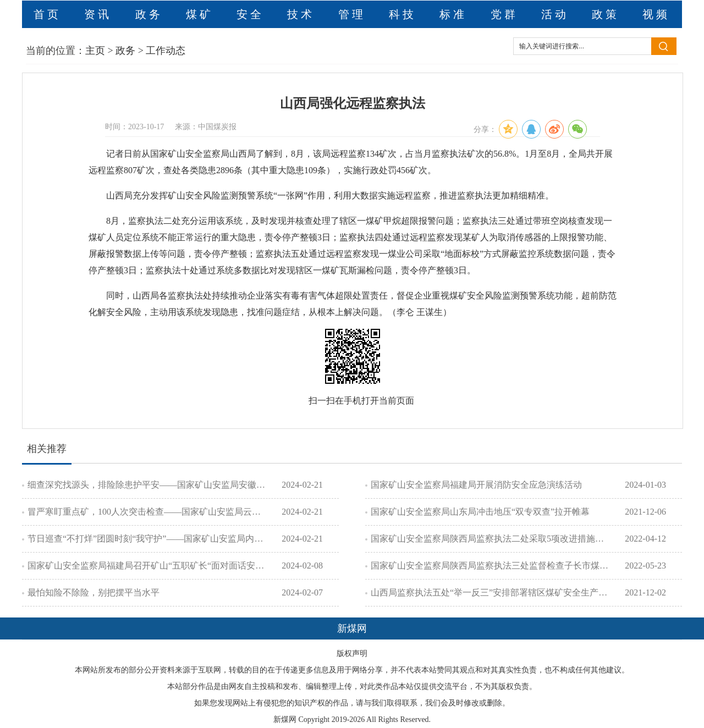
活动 (555, 14)
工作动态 (166, 51)
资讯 (98, 14)
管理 (352, 14)
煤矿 (200, 14)
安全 (250, 14)
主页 (95, 51)
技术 (301, 14)
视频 (656, 14)
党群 (504, 14)
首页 (47, 14)
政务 (149, 14)
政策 (606, 14)
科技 (403, 14)
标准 (453, 14)
